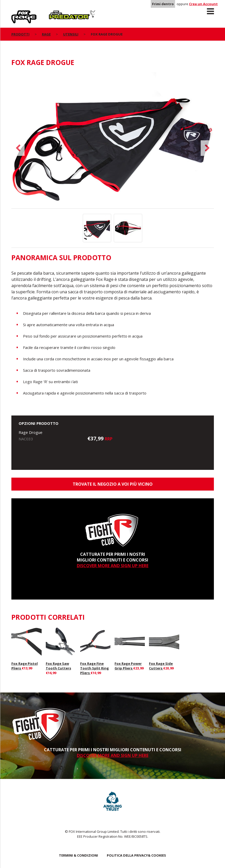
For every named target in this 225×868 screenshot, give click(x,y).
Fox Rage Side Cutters (161, 666)
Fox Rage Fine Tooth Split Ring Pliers (95, 668)
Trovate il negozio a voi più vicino (113, 484)
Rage (16, 13)
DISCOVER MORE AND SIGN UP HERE (113, 566)
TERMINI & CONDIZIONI (78, 855)
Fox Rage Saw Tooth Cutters (58, 666)
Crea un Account (203, 4)
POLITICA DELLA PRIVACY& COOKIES (136, 855)
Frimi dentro (163, 4)
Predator (58, 13)
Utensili (71, 34)
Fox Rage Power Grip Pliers (128, 666)
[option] (113, 140)
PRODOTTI (20, 34)
